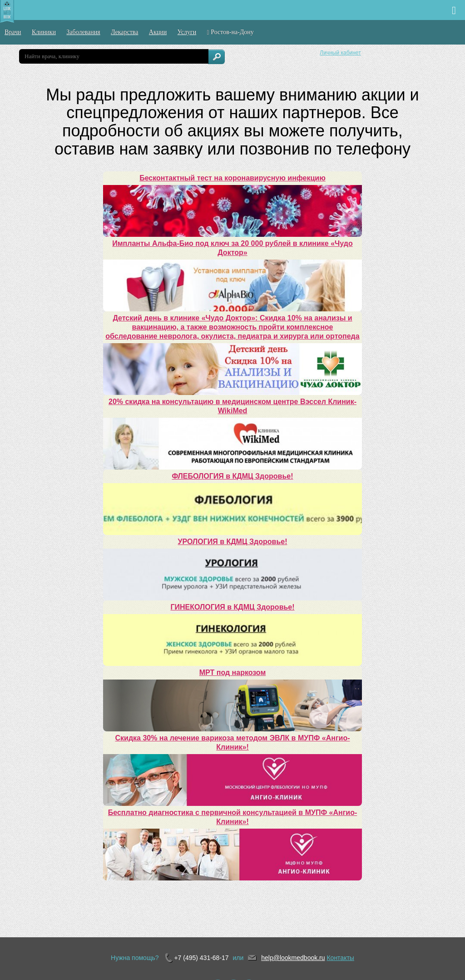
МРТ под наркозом (232, 672)
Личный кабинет (340, 53)
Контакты (340, 958)
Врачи (13, 32)
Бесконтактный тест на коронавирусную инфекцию (232, 178)
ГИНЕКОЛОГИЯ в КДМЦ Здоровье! (232, 607)
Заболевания (83, 32)
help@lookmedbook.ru (293, 958)
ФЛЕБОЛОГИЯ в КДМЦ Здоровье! (233, 476)
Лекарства (124, 32)
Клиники (44, 32)
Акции (158, 32)
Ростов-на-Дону (230, 32)
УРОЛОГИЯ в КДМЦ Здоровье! (233, 542)
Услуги (187, 32)
